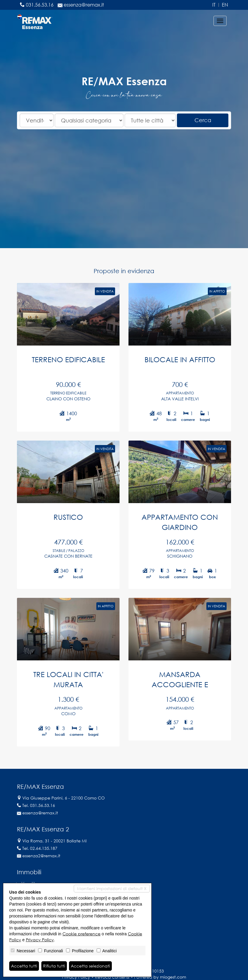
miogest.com (173, 977)
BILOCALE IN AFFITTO (181, 356)
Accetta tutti (24, 966)
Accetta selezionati (90, 966)
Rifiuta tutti (54, 966)
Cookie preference (81, 934)
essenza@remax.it (84, 5)
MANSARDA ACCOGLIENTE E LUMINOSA (181, 685)
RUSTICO (67, 517)
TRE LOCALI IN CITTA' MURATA (67, 684)
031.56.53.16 (40, 5)
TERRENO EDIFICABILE (67, 356)
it (214, 5)
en (225, 5)
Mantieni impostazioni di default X (112, 888)
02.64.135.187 (44, 848)
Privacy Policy (40, 940)
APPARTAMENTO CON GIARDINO (181, 522)
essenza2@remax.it (41, 856)
